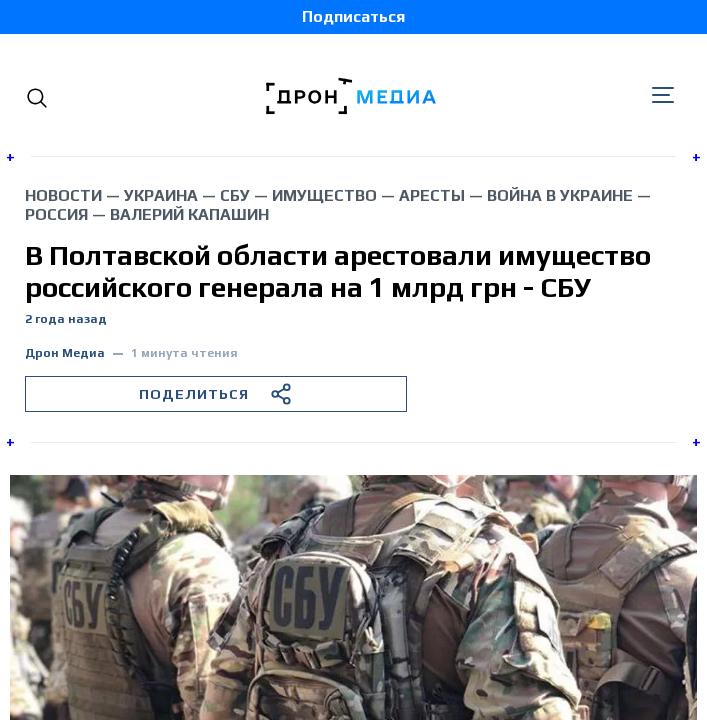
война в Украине (560, 195)
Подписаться (353, 16)
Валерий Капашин (189, 214)
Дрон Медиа (65, 353)
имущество (324, 195)
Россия (56, 214)
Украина (161, 195)
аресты (432, 195)
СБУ (235, 195)
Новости (63, 195)
